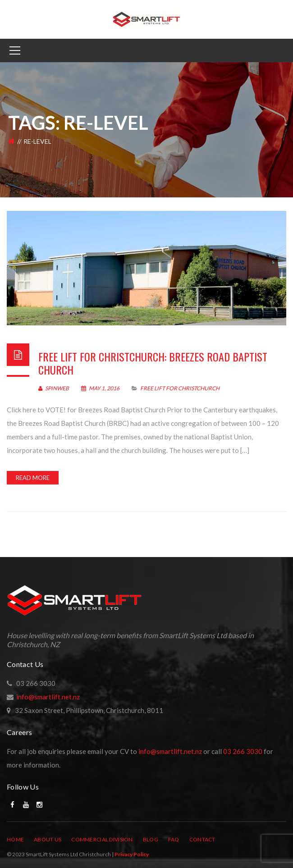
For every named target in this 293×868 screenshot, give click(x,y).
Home (15, 839)
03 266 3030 (243, 751)
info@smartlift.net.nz (48, 697)
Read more (33, 478)
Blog (151, 839)
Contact (202, 839)
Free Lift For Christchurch (180, 388)
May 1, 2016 (101, 388)
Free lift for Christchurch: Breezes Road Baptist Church (153, 363)
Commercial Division (102, 839)
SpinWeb (54, 388)
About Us (48, 839)
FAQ (174, 839)
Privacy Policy (132, 854)
